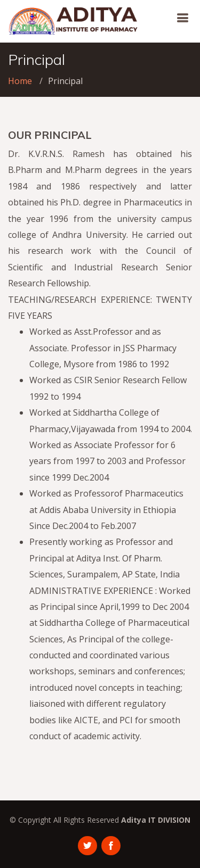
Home (20, 81)
